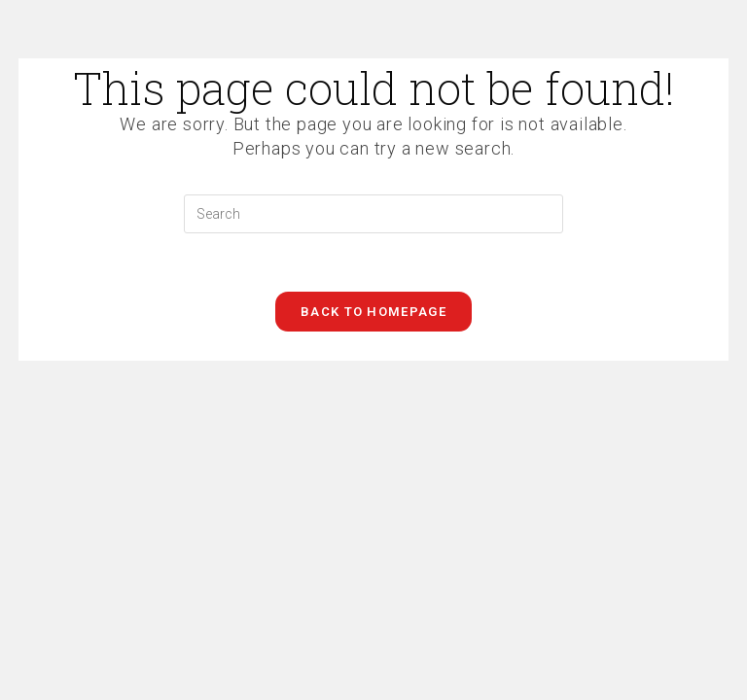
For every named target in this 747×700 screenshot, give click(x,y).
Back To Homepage (373, 312)
